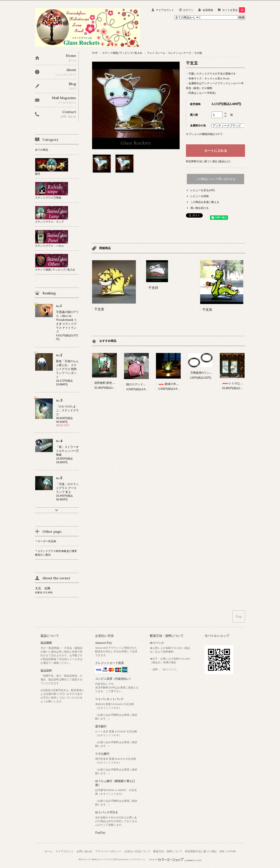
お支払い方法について (137, 851)
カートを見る (234, 10)
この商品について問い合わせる (215, 179)
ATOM (231, 851)
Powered (175, 859)
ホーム (49, 851)
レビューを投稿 (199, 196)
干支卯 (153, 288)
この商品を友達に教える (205, 202)
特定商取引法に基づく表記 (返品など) (208, 161)
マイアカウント (165, 10)
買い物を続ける (199, 208)
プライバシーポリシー (108, 851)
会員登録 (208, 10)
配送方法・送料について (168, 851)
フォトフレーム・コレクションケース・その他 (174, 53)
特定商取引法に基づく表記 (201, 851)
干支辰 (207, 310)
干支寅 (99, 309)
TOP (95, 53)
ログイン (188, 10)
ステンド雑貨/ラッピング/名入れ (122, 53)
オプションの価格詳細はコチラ (204, 134)
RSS (222, 851)
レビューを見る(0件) (203, 190)
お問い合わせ (84, 851)
